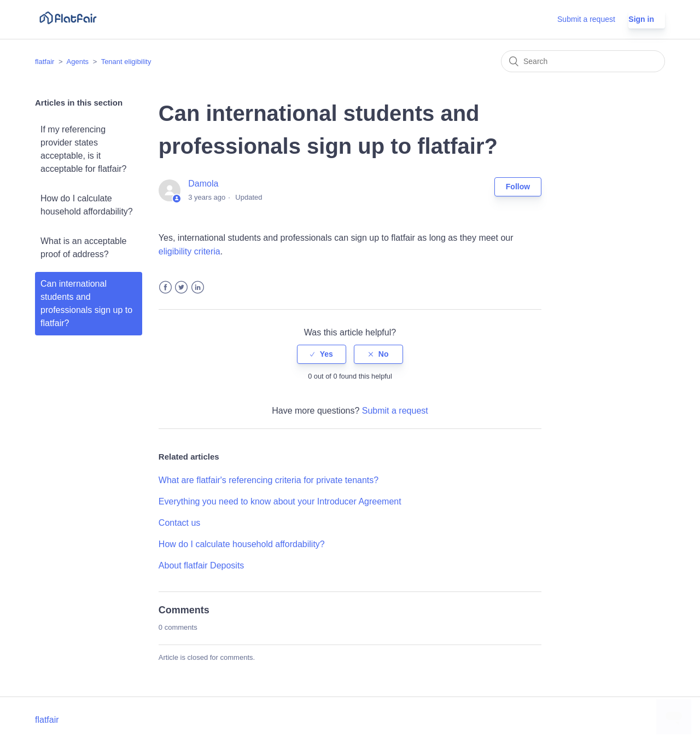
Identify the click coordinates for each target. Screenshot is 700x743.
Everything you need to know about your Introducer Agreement (280, 501)
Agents (78, 62)
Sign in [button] (641, 19)
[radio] (322, 354)
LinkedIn (198, 288)
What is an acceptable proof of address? (83, 248)
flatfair (45, 62)
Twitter (181, 288)
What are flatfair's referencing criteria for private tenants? (269, 480)
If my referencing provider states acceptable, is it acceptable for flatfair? (83, 149)
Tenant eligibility (126, 62)
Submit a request (586, 19)
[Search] (583, 61)
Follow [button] (518, 187)
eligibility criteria (189, 251)
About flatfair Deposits (202, 565)
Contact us (179, 523)
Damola (203, 184)
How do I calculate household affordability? (87, 205)
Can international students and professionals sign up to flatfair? (86, 303)
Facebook (165, 288)
